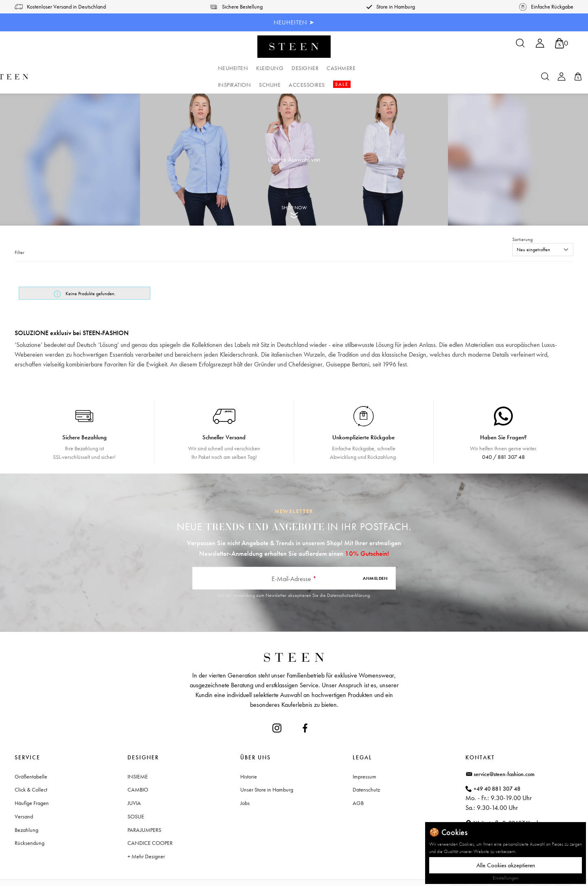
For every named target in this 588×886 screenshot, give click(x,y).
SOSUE (136, 800)
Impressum (364, 760)
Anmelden (375, 561)
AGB (358, 786)
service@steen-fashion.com (504, 757)
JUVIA (134, 786)
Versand (24, 800)
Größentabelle (31, 760)
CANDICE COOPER (150, 826)
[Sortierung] (543, 233)
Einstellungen (506, 878)
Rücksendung (30, 826)
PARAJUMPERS (144, 813)
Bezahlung (26, 813)
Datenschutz (366, 773)
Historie (249, 760)
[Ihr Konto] (540, 46)
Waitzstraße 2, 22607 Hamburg (510, 806)
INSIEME (138, 760)
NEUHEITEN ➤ (294, 22)
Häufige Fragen (32, 786)
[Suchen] (520, 46)
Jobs (245, 786)
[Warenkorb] (562, 43)
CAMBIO (138, 773)
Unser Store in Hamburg (267, 773)
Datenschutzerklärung (348, 579)
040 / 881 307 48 (504, 440)
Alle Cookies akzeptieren (506, 865)
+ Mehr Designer (146, 840)
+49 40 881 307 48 (497, 772)
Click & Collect (31, 773)
